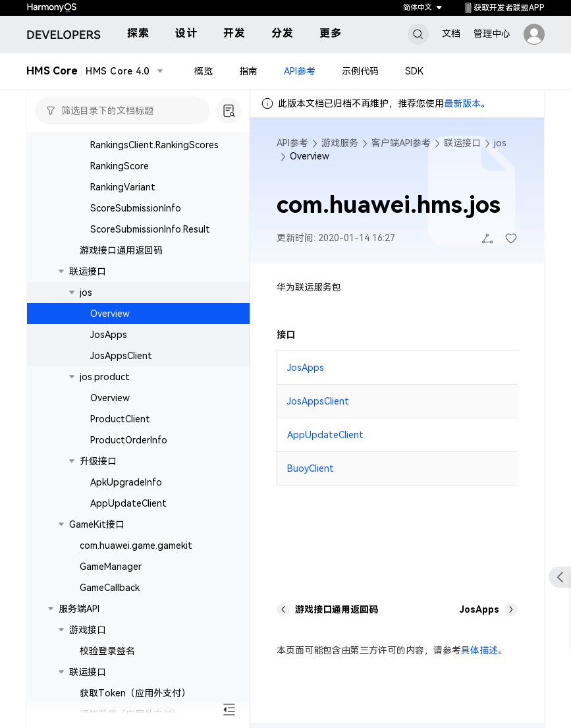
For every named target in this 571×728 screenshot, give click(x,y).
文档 (451, 34)
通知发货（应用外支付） (130, 714)
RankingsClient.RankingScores (154, 145)
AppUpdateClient (128, 503)
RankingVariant (123, 187)
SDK (414, 71)
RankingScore (120, 166)
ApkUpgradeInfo (126, 482)
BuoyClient (311, 468)
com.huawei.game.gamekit (136, 546)
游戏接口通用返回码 (121, 250)
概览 (204, 71)
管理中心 (492, 34)
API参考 (300, 71)
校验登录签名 (107, 651)
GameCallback (110, 588)
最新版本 (462, 103)
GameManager (111, 567)
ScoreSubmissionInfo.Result (150, 229)
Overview (110, 314)
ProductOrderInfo (129, 440)
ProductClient (120, 419)
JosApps (109, 335)
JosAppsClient (121, 356)
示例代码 (360, 71)
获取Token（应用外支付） (135, 693)
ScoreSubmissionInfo (136, 208)
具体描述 (479, 650)
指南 (248, 71)
